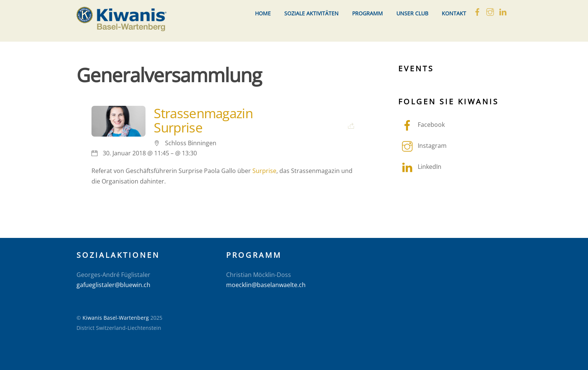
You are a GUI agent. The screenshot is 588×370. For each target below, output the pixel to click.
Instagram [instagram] (422, 146)
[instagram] (490, 11)
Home (263, 13)
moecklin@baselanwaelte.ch (266, 285)
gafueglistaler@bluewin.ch (113, 285)
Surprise (264, 171)
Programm (367, 13)
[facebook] (477, 11)
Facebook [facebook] (421, 125)
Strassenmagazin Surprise (203, 120)
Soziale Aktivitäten (311, 13)
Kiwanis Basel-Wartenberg (116, 318)
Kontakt (454, 13)
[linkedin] (503, 11)
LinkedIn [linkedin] (420, 167)
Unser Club (412, 13)
